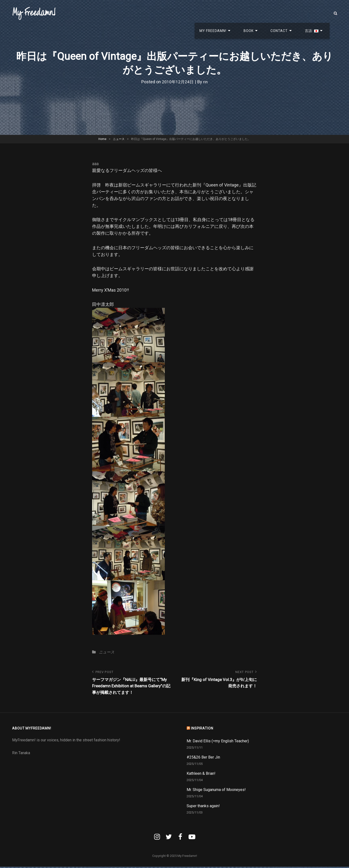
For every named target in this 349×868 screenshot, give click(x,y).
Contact (291, 13)
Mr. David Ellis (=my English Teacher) (218, 742)
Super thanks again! (203, 807)
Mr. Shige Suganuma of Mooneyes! (216, 791)
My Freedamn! (239, 13)
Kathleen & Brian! (201, 775)
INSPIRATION (202, 729)
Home (102, 139)
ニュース (119, 139)
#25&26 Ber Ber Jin (203, 758)
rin (206, 82)
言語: (316, 13)
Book (267, 13)
